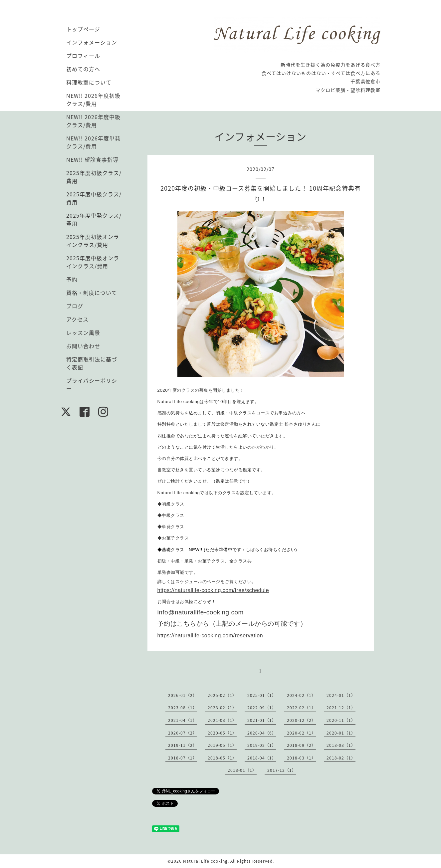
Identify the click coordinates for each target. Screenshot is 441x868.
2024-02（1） (301, 695)
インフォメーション (92, 42)
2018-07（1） (183, 758)
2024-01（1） (341, 695)
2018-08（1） (341, 745)
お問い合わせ (83, 346)
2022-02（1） (301, 708)
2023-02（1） (222, 708)
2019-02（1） (262, 745)
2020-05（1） (222, 733)
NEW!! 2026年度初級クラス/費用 (93, 100)
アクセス (77, 319)
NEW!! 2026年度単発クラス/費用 (93, 142)
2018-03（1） (301, 758)
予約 (72, 279)
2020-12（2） (301, 720)
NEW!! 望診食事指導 (92, 159)
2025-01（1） (262, 695)
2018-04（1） (262, 758)
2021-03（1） (222, 720)
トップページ (83, 29)
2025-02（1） (222, 695)
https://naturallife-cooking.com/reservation (210, 636)
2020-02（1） (301, 733)
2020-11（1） (341, 720)
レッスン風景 (83, 332)
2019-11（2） (183, 745)
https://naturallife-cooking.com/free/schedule (213, 590)
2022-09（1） (262, 708)
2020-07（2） (183, 733)
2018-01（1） (242, 770)
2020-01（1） (341, 733)
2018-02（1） (341, 758)
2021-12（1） (341, 708)
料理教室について (89, 82)
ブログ (75, 306)
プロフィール (83, 56)
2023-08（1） (183, 708)
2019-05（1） (222, 745)
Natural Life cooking (205, 861)
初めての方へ (83, 69)
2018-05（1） (222, 758)
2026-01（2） (183, 695)
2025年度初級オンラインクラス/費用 (93, 241)
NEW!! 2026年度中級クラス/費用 (93, 121)
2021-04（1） (183, 720)
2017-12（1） (282, 770)
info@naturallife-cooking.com (201, 612)
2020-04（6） (262, 733)
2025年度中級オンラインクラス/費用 (93, 262)
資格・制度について (92, 293)
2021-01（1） (262, 720)
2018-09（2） (301, 745)
